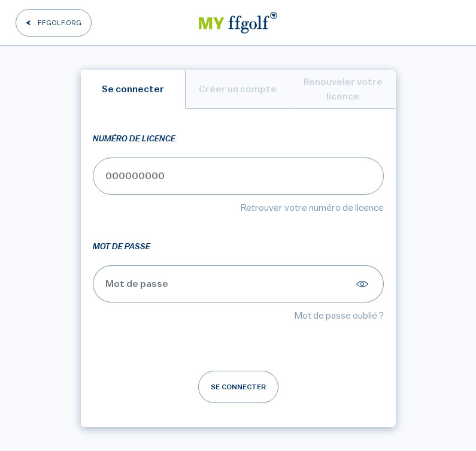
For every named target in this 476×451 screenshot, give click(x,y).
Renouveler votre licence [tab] (343, 89)
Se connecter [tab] (133, 89)
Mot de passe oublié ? (339, 316)
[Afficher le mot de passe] (364, 284)
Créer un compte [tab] (238, 89)
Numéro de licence (134, 139)
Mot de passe (122, 247)
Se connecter (238, 387)
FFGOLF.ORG (60, 23)
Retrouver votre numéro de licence (312, 208)
